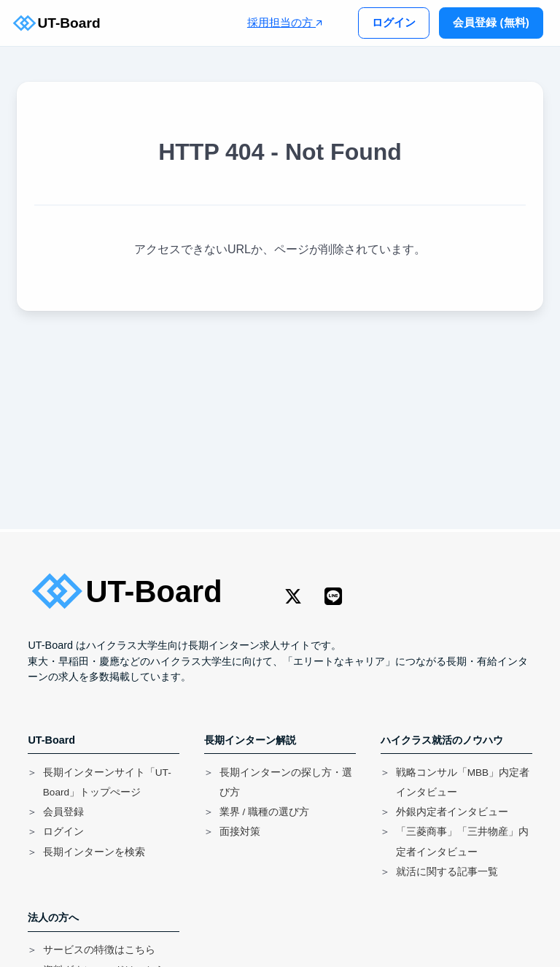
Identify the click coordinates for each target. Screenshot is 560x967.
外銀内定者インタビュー (452, 812)
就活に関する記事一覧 (447, 872)
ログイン (394, 22)
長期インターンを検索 (94, 852)
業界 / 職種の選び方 (264, 812)
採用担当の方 (285, 22)
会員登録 (63, 812)
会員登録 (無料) (491, 22)
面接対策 (240, 832)
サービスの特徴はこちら (99, 950)
